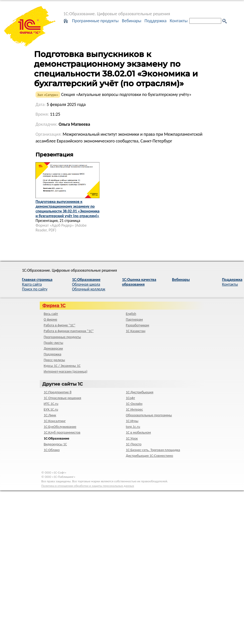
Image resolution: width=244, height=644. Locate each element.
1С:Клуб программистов (62, 432)
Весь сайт (51, 314)
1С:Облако (52, 450)
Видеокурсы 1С (55, 444)
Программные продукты (95, 21)
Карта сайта (32, 284)
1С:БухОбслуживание (60, 427)
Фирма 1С (54, 306)
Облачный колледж (89, 289)
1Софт (130, 398)
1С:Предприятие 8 (58, 392)
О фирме (50, 319)
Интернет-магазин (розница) (66, 371)
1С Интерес (134, 409)
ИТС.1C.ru (51, 404)
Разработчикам (137, 325)
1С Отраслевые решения (62, 398)
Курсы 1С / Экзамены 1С (62, 366)
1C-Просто (134, 444)
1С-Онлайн (134, 404)
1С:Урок (132, 438)
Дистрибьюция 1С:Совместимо (149, 456)
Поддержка (155, 21)
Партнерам (134, 319)
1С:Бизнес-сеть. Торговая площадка (153, 450)
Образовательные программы (149, 415)
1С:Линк (50, 415)
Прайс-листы (53, 343)
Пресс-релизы (54, 360)
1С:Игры (132, 421)
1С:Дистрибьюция (139, 392)
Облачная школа (86, 284)
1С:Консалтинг (55, 421)
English (131, 314)
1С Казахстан (135, 331)
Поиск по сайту (35, 289)
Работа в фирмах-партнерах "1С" (69, 331)
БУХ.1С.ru (51, 409)
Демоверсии (53, 348)
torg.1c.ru (133, 427)
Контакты (179, 21)
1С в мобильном (138, 432)
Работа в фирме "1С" (59, 325)
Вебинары (131, 21)
